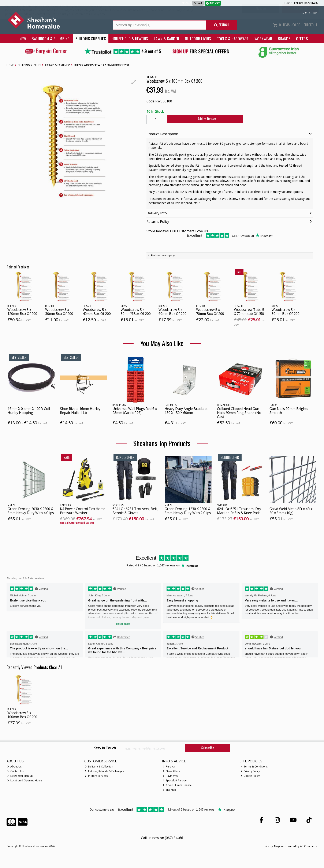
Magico (278, 846)
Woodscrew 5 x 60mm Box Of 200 (172, 312)
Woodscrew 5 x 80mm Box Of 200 (286, 312)
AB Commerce (309, 846)
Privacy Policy (250, 771)
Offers (302, 39)
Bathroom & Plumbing (51, 39)
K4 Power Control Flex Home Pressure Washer (83, 511)
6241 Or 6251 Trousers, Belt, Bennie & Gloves (135, 511)
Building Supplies (91, 39)
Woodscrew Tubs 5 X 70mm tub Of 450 (249, 312)
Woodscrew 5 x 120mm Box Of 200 (22, 312)
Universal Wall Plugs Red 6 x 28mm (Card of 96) (135, 411)
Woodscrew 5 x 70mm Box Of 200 (210, 312)
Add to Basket (205, 119)
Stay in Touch (105, 748)
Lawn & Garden (167, 39)
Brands (284, 39)
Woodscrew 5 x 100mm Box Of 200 (22, 715)
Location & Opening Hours (25, 780)
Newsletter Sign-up (20, 776)
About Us (14, 767)
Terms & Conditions (254, 767)
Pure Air (169, 767)
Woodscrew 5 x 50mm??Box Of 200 (136, 312)
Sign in (306, 13)
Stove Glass (171, 771)
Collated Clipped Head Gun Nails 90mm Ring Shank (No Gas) (239, 413)
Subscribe (208, 748)
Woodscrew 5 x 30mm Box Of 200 (59, 312)
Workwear (263, 39)
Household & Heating (130, 39)
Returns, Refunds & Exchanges (104, 771)
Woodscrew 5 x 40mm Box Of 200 (97, 312)
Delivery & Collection (99, 767)
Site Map (169, 790)
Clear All (56, 667)
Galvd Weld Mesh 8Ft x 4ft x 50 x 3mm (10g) (291, 511)
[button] (134, 82)
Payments (170, 776)
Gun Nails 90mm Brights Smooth (289, 411)
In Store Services (96, 776)
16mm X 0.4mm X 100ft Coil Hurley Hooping (29, 411)
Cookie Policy (250, 776)
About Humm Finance (177, 785)
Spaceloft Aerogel (175, 780)
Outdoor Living (198, 39)
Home (288, 3)
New (23, 39)
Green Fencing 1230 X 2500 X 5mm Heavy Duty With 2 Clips (188, 511)
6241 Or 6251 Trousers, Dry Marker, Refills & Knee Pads (239, 511)
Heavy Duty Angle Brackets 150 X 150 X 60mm (186, 411)
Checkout (310, 25)
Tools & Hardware (233, 39)
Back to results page (163, 255)
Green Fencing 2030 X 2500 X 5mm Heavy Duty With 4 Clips (31, 511)
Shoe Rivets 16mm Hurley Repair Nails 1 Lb (80, 411)
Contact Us (15, 771)
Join (315, 13)
